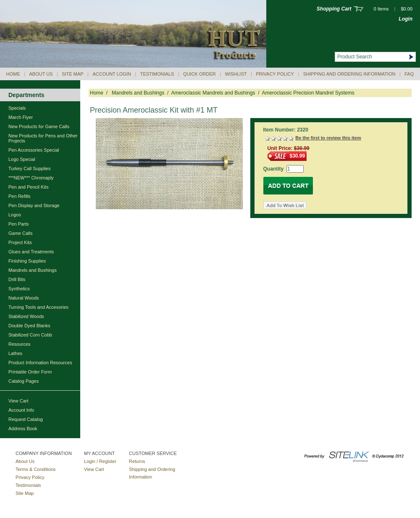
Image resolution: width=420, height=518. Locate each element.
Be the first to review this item (328, 138)
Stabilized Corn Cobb (30, 335)
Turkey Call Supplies (29, 168)
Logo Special (22, 159)
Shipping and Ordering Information (349, 74)
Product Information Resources (40, 363)
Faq (409, 74)
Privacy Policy (275, 74)
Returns (137, 461)
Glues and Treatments (31, 252)
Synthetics (19, 289)
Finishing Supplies (27, 261)
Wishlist (236, 74)
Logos (15, 215)
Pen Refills (20, 196)
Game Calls (20, 233)
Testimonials (157, 74)
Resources (20, 344)
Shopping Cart (334, 9)
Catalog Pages (24, 381)
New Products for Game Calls (39, 126)
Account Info (21, 410)
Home (13, 74)
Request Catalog (26, 419)
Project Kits (20, 242)
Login (406, 19)
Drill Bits (17, 279)
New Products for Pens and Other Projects (43, 138)
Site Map (72, 74)
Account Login (112, 74)
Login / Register (100, 461)
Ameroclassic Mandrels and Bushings (213, 93)
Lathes (15, 353)
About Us (41, 74)
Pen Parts (18, 224)
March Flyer (21, 117)
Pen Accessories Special (34, 150)
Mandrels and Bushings (33, 270)
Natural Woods (24, 298)
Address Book (23, 429)
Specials (17, 108)
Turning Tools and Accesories (38, 307)
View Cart (18, 401)
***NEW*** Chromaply (31, 178)
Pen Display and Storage (34, 205)
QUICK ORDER (199, 74)
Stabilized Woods (26, 316)
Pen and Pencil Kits (28, 187)
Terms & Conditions (35, 469)
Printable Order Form (30, 372)
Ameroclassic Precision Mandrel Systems (308, 93)
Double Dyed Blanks (29, 326)
